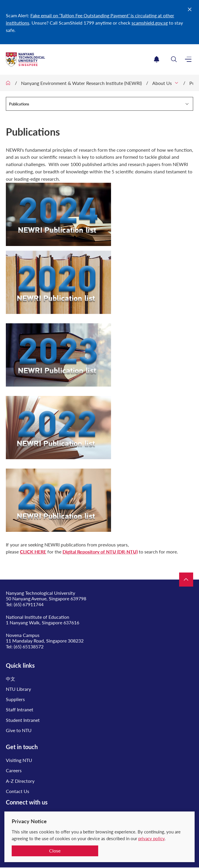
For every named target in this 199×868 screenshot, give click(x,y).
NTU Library (18, 689)
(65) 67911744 (29, 604)
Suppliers (15, 699)
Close (55, 851)
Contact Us (18, 791)
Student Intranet (23, 720)
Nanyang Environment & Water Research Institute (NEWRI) (81, 83)
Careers (14, 770)
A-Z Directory (20, 781)
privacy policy (151, 838)
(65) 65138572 (29, 646)
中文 (11, 679)
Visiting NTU (19, 760)
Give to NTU (19, 730)
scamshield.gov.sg (150, 23)
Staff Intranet (20, 709)
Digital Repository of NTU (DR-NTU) (100, 552)
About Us (162, 83)
